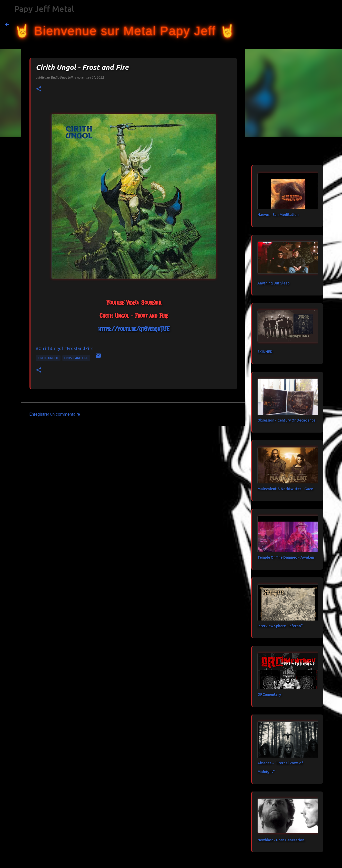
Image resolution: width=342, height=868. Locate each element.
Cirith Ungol (48, 358)
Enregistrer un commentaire (55, 414)
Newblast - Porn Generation (281, 840)
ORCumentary (269, 694)
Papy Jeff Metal (44, 9)
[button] (39, 89)
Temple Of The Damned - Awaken (286, 557)
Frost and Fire (76, 358)
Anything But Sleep (273, 283)
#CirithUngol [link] (49, 348)
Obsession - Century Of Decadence (286, 420)
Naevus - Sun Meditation (278, 215)
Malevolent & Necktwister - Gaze (285, 489)
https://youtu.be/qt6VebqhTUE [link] (134, 329)
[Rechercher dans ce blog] (311, 24)
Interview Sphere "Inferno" (280, 626)
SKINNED (265, 352)
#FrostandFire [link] (79, 348)
